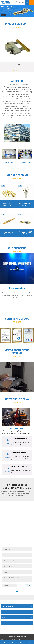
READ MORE (17, 27)
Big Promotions (16, 428)
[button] (32, 11)
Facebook (19, 630)
